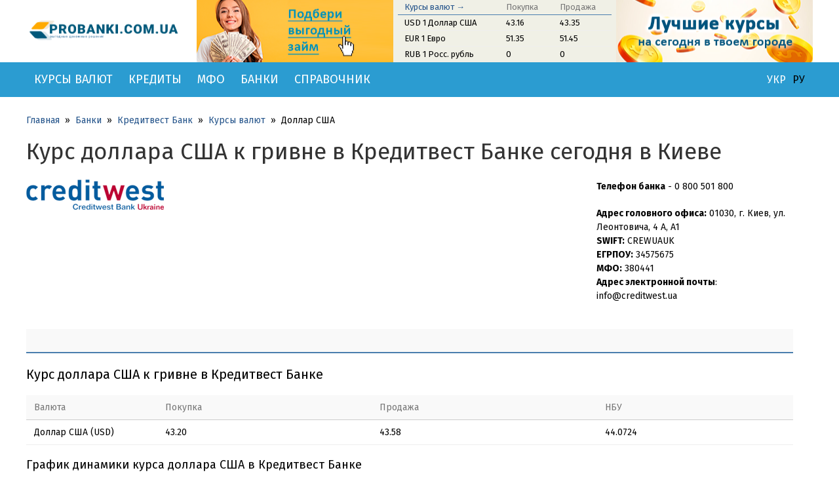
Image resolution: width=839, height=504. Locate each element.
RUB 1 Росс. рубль (439, 54)
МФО (211, 79)
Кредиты (155, 79)
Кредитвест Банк (155, 120)
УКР (776, 80)
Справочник (332, 79)
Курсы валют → (435, 7)
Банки (260, 79)
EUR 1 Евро (425, 38)
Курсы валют (73, 79)
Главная (43, 120)
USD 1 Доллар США (440, 23)
